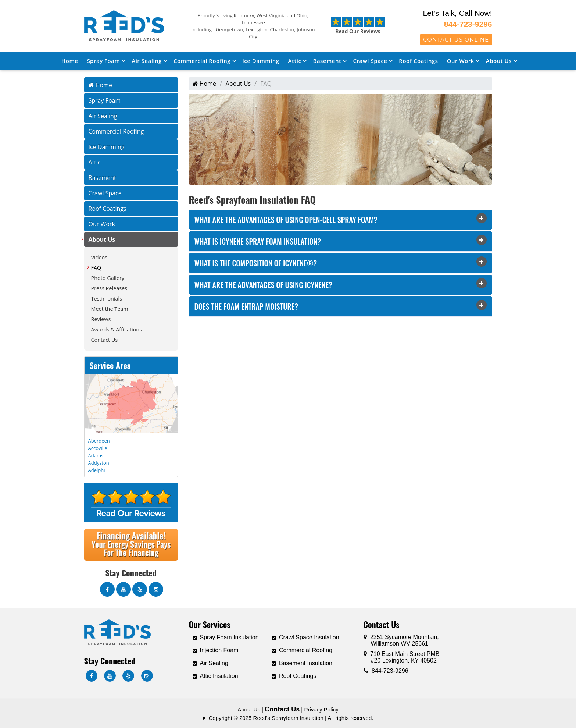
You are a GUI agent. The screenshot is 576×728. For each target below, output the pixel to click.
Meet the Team (110, 309)
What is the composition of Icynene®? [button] (256, 263)
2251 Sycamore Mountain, (401, 640)
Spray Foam (103, 61)
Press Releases (109, 288)
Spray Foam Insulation (229, 637)
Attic (295, 61)
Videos (99, 257)
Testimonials (107, 299)
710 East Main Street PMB (402, 657)
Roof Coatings (418, 61)
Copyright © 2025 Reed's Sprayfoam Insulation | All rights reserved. (291, 718)
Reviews (101, 319)
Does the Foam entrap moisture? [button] (246, 306)
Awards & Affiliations (117, 329)
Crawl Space (370, 61)
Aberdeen (99, 441)
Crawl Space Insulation (309, 637)
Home (70, 61)
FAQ (96, 268)
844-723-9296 (468, 24)
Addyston (99, 463)
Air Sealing (147, 61)
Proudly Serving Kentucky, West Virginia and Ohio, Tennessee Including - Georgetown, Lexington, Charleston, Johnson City (253, 26)
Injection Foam (219, 650)
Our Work (461, 61)
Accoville (98, 448)
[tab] (341, 220)
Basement (327, 61)
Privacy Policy (321, 709)
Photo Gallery (108, 278)
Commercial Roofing (202, 61)
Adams (96, 455)
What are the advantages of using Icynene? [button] (263, 285)
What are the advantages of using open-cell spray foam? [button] (286, 220)
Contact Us (105, 340)
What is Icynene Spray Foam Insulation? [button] (258, 241)
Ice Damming (261, 61)
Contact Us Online (456, 40)
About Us (499, 61)
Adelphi (97, 470)
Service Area (110, 365)
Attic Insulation (219, 676)
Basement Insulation (306, 663)
